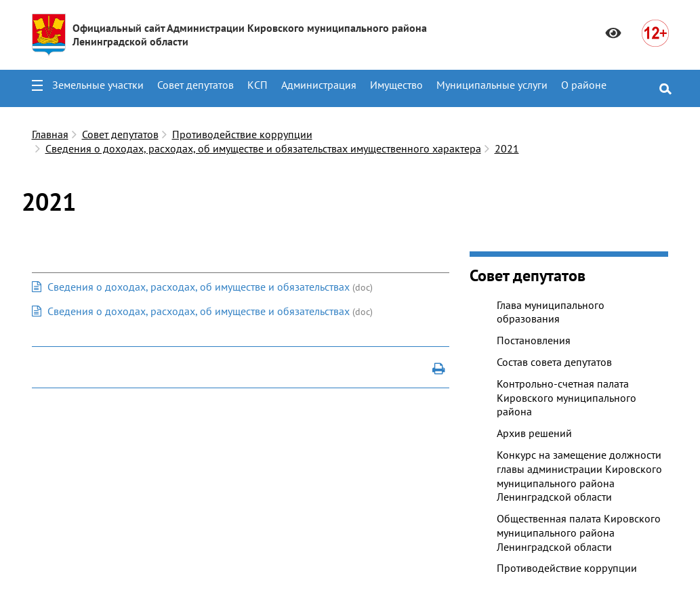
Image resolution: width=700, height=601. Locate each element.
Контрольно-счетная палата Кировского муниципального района (567, 398)
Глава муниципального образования (551, 312)
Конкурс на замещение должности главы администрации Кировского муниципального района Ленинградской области (579, 476)
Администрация (319, 85)
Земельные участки (98, 85)
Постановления (534, 340)
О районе (584, 85)
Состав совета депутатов (554, 362)
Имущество (396, 85)
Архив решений (534, 433)
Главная (50, 134)
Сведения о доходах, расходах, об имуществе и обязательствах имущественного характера (263, 148)
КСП (258, 85)
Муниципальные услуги (492, 85)
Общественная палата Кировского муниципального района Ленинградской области (579, 533)
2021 (507, 148)
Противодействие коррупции (242, 134)
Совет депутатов (195, 85)
